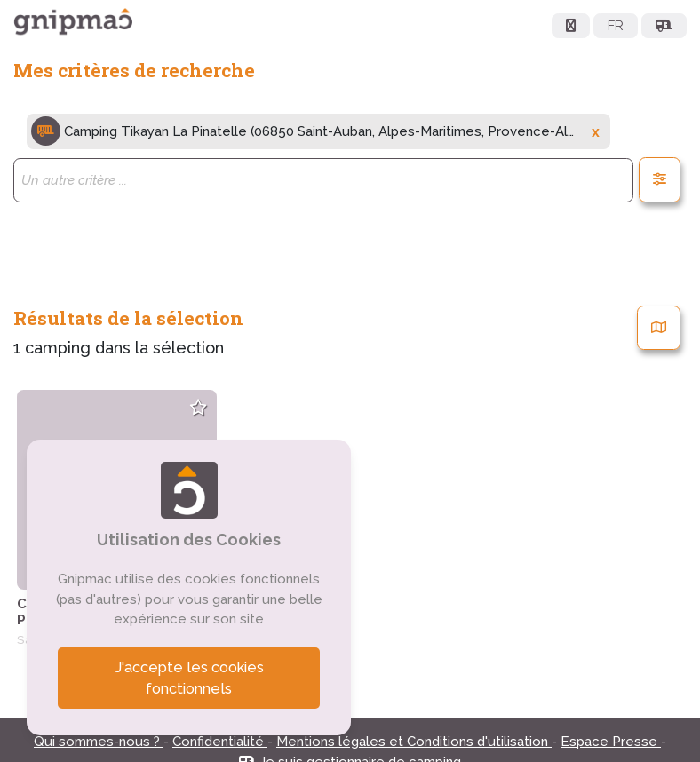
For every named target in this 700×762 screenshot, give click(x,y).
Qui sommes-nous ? (99, 742)
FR (616, 26)
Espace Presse (611, 742)
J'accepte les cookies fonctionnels (189, 678)
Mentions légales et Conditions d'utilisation (414, 742)
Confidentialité (220, 742)
